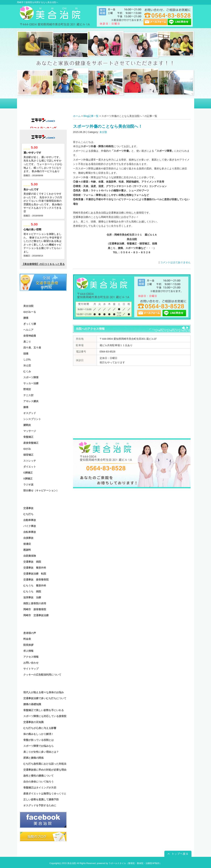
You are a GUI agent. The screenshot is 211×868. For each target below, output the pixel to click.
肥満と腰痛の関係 (33, 758)
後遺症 (27, 544)
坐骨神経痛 (30, 336)
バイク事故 (30, 526)
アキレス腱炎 (31, 401)
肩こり (27, 342)
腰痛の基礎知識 (32, 704)
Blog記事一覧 (91, 116)
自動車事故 (30, 520)
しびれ (27, 360)
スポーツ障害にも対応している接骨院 (45, 716)
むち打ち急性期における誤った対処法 (45, 764)
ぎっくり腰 (30, 324)
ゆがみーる (30, 312)
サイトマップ (31, 669)
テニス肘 (28, 395)
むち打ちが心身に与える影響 (40, 728)
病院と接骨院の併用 (35, 603)
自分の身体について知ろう (39, 782)
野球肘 (27, 389)
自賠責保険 (30, 556)
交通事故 (28, 508)
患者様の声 (30, 633)
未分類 (103, 132)
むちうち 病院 (32, 591)
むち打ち (28, 514)
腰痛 (26, 318)
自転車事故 (30, 532)
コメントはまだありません (175, 262)
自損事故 (28, 538)
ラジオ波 (28, 485)
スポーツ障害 (31, 377)
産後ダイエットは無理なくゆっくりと (45, 794)
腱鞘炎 (27, 425)
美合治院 (28, 306)
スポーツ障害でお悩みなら (39, 746)
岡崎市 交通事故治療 (36, 615)
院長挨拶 (28, 645)
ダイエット (30, 467)
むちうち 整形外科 (35, 586)
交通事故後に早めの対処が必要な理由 (45, 770)
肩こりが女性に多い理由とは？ (41, 752)
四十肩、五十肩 (32, 348)
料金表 (27, 639)
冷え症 (27, 365)
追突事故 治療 (32, 597)
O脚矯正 (28, 473)
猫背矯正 (28, 455)
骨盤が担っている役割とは (39, 740)
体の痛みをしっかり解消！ (39, 734)
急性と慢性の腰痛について (39, 776)
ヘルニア (28, 330)
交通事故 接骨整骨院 (36, 580)
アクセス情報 (31, 657)
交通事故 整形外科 (35, 568)
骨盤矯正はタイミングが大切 (40, 788)
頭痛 (26, 354)
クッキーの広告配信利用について (42, 675)
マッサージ (30, 431)
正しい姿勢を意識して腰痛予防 (41, 799)
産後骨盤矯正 (31, 443)
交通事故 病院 (32, 562)
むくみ (27, 371)
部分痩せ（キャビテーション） (41, 490)
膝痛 (26, 407)
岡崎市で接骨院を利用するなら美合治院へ (38, 2)
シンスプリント (32, 419)
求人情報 (28, 651)
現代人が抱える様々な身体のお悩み (44, 692)
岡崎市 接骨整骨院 (35, 609)
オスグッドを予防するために (40, 805)
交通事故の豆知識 (33, 722)
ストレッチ (30, 461)
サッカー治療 (31, 383)
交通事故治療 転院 (35, 574)
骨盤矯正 (28, 437)
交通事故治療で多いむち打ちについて (45, 698)
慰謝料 (27, 550)
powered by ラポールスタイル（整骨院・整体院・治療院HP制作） (129, 863)
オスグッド (30, 413)
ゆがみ (27, 449)
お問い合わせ (31, 663)
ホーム (77, 116)
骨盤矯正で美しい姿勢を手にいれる (44, 710)
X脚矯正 (28, 479)
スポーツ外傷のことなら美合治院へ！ (108, 126)
